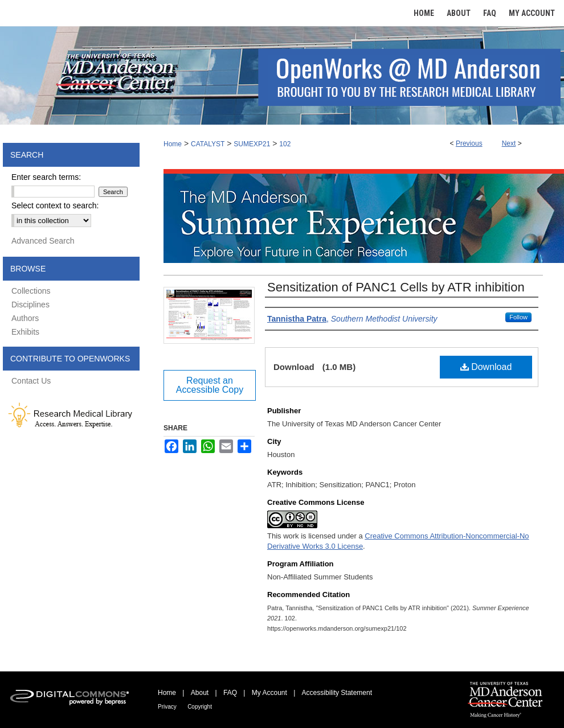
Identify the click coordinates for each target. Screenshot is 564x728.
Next (509, 143)
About (200, 693)
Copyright (200, 707)
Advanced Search (43, 241)
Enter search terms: (46, 177)
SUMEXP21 (252, 144)
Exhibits (25, 332)
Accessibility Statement (337, 693)
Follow (518, 317)
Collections (31, 291)
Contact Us (31, 381)
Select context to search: (55, 205)
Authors (25, 318)
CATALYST (208, 144)
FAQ (230, 693)
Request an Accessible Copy (210, 385)
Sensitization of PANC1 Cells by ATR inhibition (396, 287)
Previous (469, 143)
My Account (269, 693)
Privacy (167, 707)
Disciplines (30, 305)
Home (173, 144)
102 (285, 144)
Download (486, 367)
